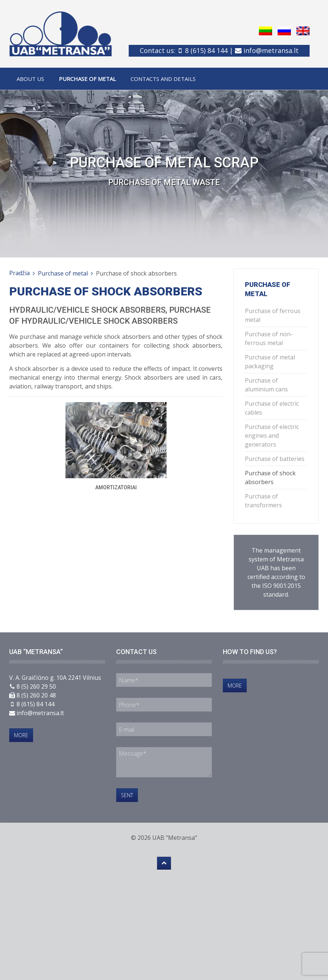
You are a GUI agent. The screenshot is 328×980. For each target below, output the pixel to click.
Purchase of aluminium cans (266, 385)
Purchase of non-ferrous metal (269, 338)
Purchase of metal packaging (270, 362)
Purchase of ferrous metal (273, 315)
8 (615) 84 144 (206, 50)
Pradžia (19, 273)
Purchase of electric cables (272, 408)
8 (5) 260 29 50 (36, 686)
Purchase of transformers (263, 501)
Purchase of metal (87, 79)
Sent (127, 795)
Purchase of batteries (275, 459)
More (21, 735)
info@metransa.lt (271, 50)
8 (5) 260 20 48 (36, 695)
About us (30, 79)
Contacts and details (163, 79)
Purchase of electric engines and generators (272, 436)
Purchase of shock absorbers (270, 477)
